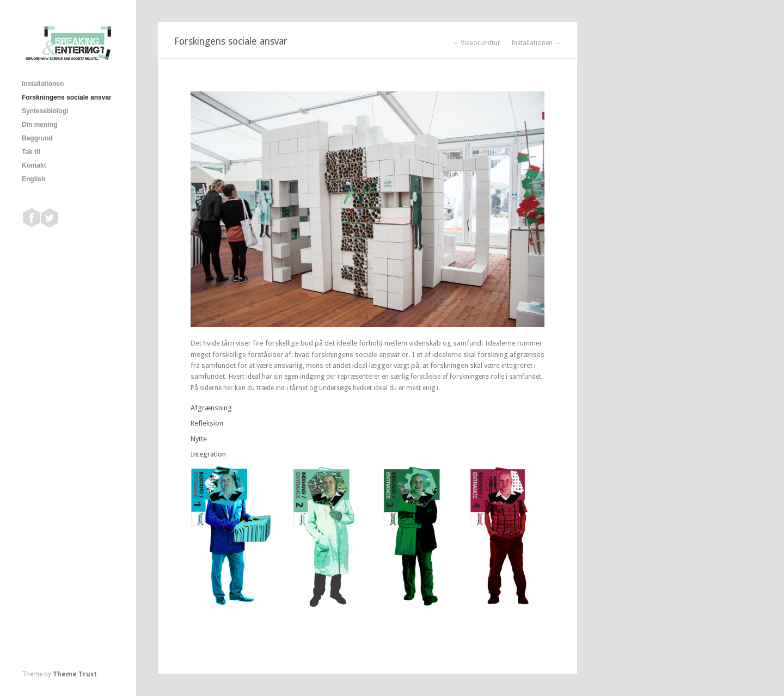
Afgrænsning (211, 408)
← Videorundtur (476, 43)
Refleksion (207, 423)
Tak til (31, 152)
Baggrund (37, 138)
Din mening (39, 125)
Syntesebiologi (45, 111)
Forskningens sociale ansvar (67, 97)
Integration (208, 454)
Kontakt (34, 165)
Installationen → (536, 43)
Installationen (43, 84)
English (33, 179)
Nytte (199, 439)
